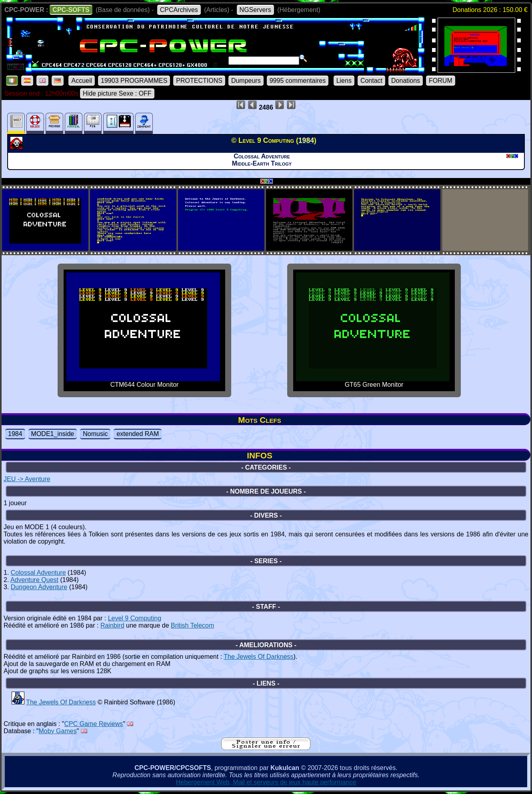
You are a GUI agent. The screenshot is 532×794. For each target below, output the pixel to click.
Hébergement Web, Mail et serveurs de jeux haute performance (266, 782)
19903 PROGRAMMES (134, 81)
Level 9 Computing (135, 618)
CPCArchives (179, 10)
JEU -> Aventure (27, 479)
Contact (371, 81)
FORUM (441, 81)
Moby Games (58, 731)
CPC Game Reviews (94, 724)
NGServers (255, 10)
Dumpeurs (246, 81)
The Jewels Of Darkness (258, 657)
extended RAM (138, 434)
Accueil (82, 81)
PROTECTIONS (199, 81)
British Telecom (192, 625)
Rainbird (112, 625)
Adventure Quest (34, 580)
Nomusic (95, 434)
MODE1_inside (53, 434)
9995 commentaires (298, 81)
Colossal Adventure (38, 573)
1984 (15, 434)
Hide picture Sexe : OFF (117, 93)
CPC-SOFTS (71, 10)
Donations (406, 81)
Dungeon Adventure (39, 587)
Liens (344, 81)
